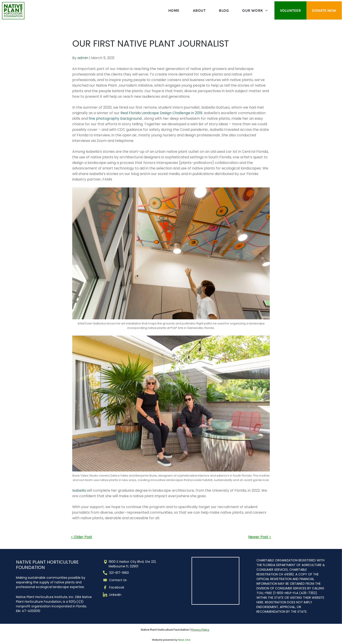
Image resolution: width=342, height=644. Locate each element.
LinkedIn (115, 595)
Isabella (79, 490)
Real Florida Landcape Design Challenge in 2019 (161, 113)
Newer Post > (260, 537)
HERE (260, 602)
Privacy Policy (200, 630)
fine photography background (115, 118)
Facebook (117, 587)
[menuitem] (174, 10)
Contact (116, 580)
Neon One (184, 640)
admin (83, 58)
